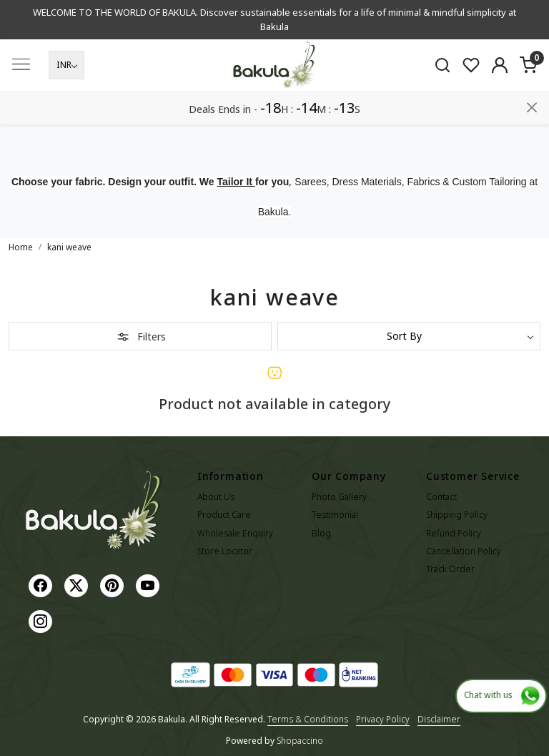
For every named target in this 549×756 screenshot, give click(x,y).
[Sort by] (409, 336)
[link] (442, 99)
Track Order (450, 569)
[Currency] (66, 99)
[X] (78, 585)
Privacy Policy (383, 719)
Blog (321, 533)
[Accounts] (500, 99)
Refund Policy (454, 533)
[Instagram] (42, 620)
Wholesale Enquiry (235, 533)
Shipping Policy (457, 515)
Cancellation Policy (464, 551)
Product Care (224, 515)
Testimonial (335, 515)
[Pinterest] (114, 585)
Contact (441, 497)
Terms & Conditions (308, 719)
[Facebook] (42, 585)
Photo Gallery (339, 497)
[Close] (532, 16)
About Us (216, 497)
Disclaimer (439, 719)
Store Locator (225, 551)
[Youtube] (149, 585)
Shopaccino (300, 741)
